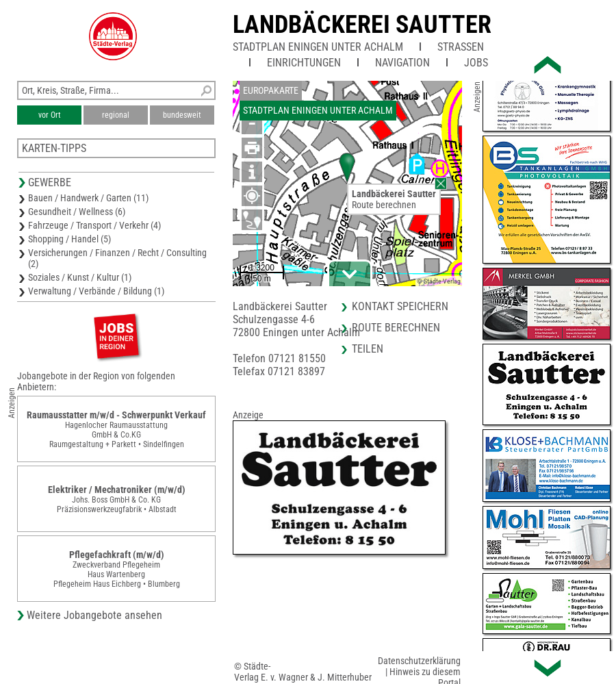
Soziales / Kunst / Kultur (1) (80, 277)
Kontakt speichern (400, 306)
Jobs (476, 63)
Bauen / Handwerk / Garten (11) (88, 198)
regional (116, 115)
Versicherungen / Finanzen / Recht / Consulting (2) (117, 258)
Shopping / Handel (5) (69, 239)
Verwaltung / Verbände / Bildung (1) (96, 291)
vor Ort (50, 115)
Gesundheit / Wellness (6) (77, 212)
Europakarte (271, 90)
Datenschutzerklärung (419, 661)
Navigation (402, 63)
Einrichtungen (304, 63)
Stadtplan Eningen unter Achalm (318, 47)
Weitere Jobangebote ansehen (94, 615)
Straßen (461, 47)
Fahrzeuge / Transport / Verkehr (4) (94, 225)
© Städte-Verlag (439, 281)
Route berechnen (384, 205)
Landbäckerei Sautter (362, 25)
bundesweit (182, 115)
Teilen (368, 349)
